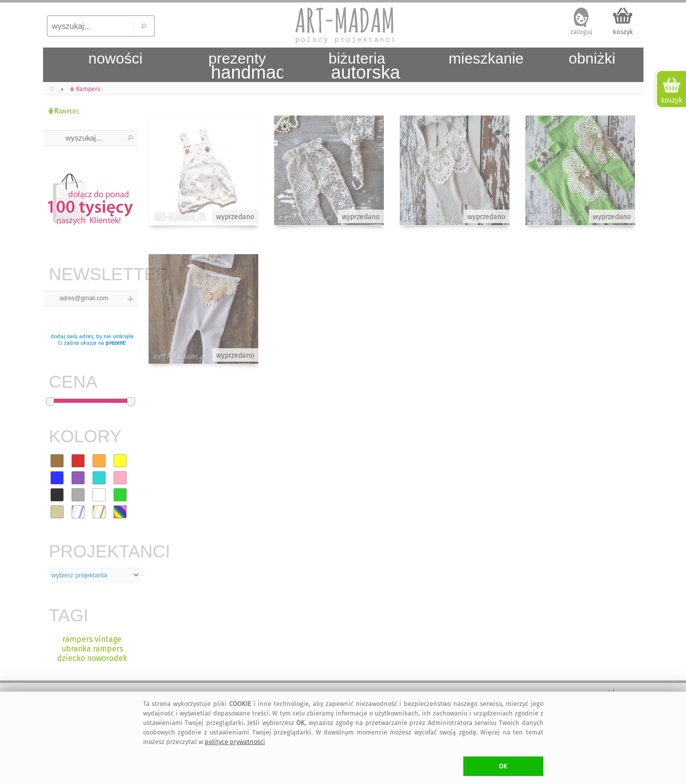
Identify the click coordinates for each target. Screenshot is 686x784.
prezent (115, 343)
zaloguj (581, 32)
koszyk (623, 32)
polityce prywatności (235, 742)
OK (503, 766)
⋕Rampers (63, 111)
